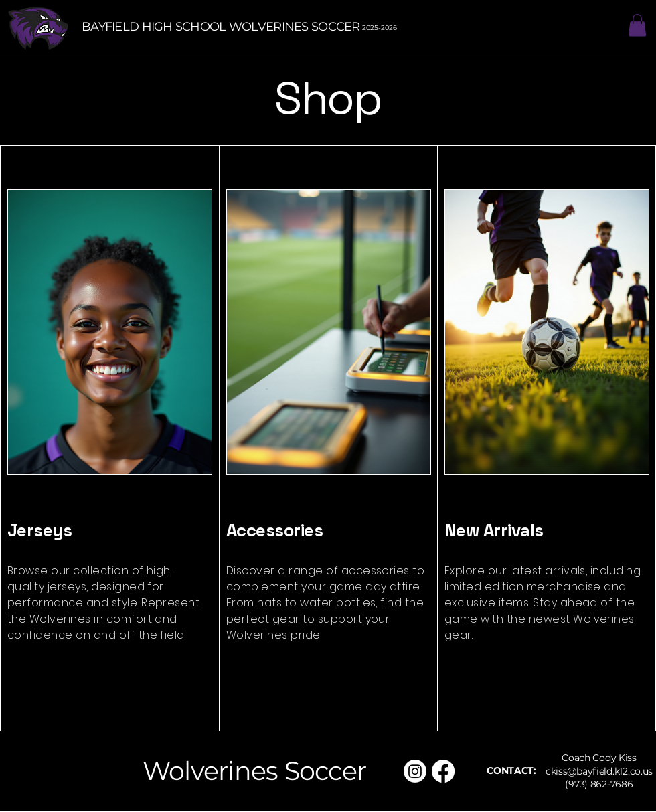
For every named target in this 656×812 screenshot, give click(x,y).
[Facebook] (443, 771)
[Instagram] (415, 771)
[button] (637, 25)
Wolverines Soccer (254, 771)
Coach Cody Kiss (599, 758)
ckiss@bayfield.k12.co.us (599, 771)
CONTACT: (511, 770)
